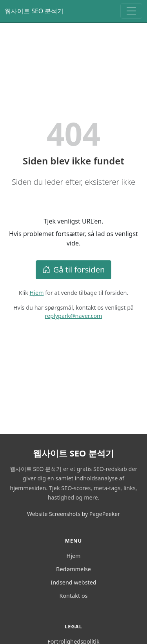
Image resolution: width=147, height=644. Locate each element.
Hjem (37, 293)
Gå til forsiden (74, 270)
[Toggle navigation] (131, 11)
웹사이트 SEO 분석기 (34, 11)
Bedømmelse (73, 569)
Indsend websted (73, 582)
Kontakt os (74, 596)
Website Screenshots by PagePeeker (73, 514)
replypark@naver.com (73, 316)
